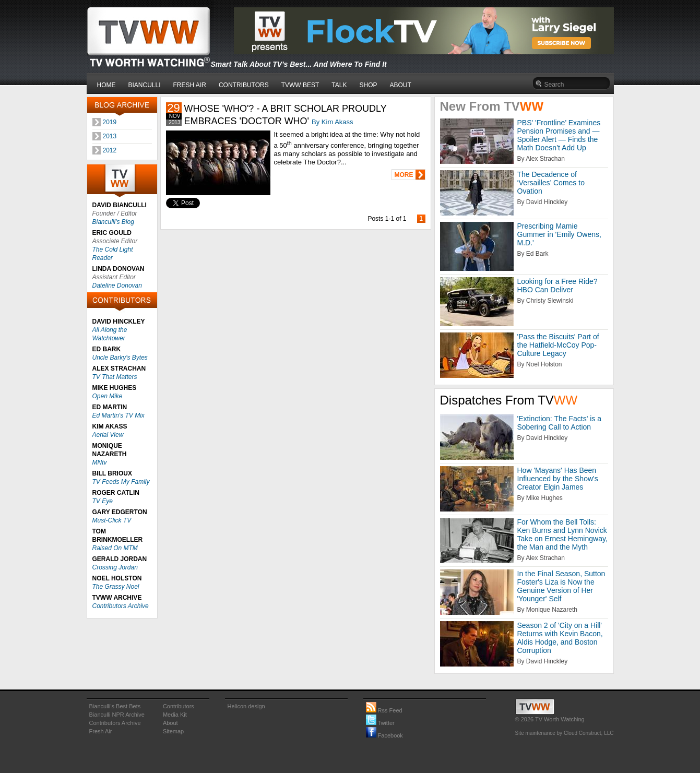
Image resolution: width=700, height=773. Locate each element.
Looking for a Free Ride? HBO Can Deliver (557, 286)
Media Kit (175, 715)
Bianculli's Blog (113, 222)
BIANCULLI (145, 85)
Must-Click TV (112, 520)
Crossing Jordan (115, 567)
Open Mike (108, 396)
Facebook (384, 735)
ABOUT (401, 85)
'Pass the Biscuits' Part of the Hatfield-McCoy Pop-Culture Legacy (558, 345)
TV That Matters (115, 377)
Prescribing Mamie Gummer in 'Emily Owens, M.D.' (559, 234)
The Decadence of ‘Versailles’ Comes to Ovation (551, 183)
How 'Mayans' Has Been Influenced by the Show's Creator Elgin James (558, 479)
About (170, 723)
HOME (106, 85)
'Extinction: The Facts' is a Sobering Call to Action (560, 423)
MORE (404, 175)
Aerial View (108, 435)
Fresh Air (101, 731)
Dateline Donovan (117, 286)
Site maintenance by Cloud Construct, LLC (565, 733)
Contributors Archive (121, 606)
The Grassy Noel (116, 587)
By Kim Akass (332, 122)
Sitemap (173, 731)
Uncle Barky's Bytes (120, 358)
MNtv (100, 462)
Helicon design (246, 706)
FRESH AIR (190, 85)
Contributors (179, 706)
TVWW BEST (300, 85)
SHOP (368, 85)
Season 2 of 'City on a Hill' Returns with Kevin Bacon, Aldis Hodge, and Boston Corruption (560, 638)
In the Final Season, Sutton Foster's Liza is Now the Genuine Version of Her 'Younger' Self (561, 586)
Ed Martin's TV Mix (118, 415)
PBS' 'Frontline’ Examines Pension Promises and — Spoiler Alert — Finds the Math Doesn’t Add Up (559, 135)
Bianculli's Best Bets (115, 706)
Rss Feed (384, 710)
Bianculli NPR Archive (117, 715)
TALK (339, 85)
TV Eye (103, 501)
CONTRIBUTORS (244, 85)
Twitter (380, 723)
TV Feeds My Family (121, 482)
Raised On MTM (115, 548)
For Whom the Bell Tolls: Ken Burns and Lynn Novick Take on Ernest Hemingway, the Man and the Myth (562, 534)
